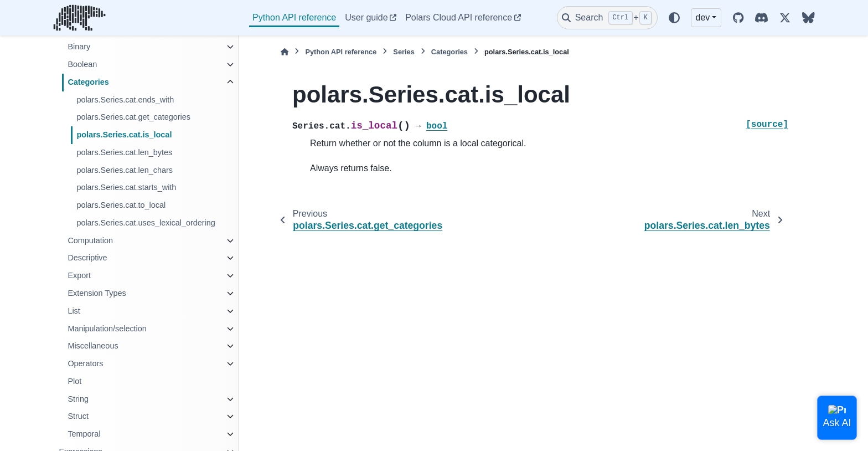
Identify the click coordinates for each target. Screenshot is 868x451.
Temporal (84, 434)
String (78, 399)
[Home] (285, 52)
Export (79, 275)
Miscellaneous (93, 346)
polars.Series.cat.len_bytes (124, 152)
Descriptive (87, 258)
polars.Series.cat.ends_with (125, 100)
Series (404, 52)
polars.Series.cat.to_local (121, 205)
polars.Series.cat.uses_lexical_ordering (146, 223)
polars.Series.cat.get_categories (133, 117)
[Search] (607, 18)
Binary (79, 47)
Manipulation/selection (107, 329)
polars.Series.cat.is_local (124, 135)
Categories (88, 82)
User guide (366, 17)
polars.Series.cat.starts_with (126, 187)
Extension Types (97, 293)
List (74, 311)
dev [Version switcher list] (703, 17)
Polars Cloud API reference (459, 17)
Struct (78, 416)
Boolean (82, 64)
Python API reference (294, 17)
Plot (74, 381)
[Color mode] (674, 18)
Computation (90, 240)
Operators (85, 363)
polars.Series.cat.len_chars (125, 170)
